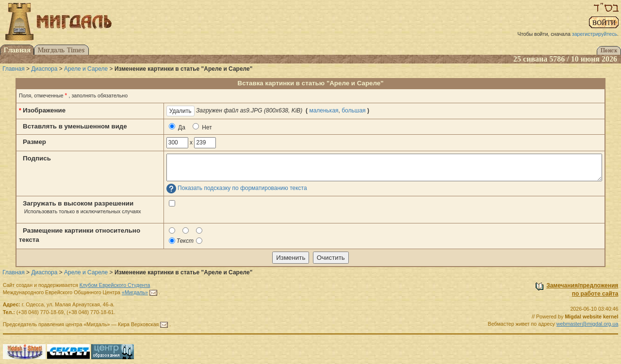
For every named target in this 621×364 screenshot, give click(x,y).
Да (177, 127)
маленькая (324, 111)
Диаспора (44, 69)
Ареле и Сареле (86, 69)
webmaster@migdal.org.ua (588, 324)
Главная (14, 69)
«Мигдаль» (135, 292)
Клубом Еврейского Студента (115, 285)
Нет (202, 127)
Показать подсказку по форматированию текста (242, 189)
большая (353, 111)
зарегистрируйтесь (595, 34)
